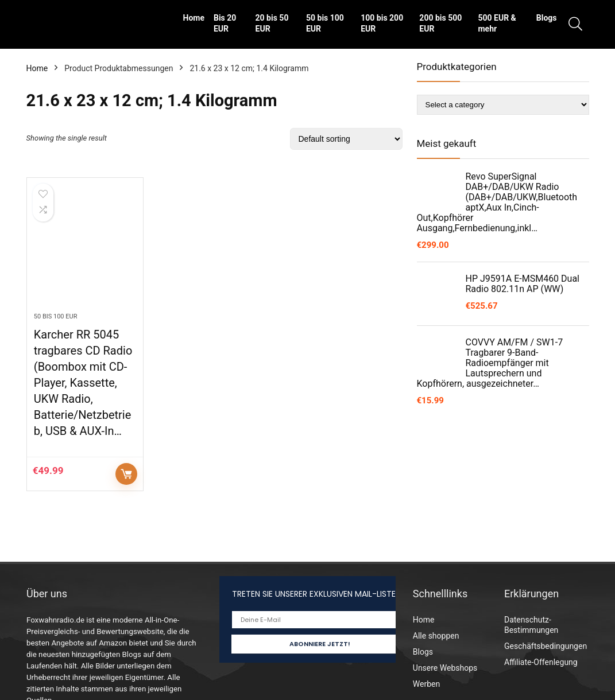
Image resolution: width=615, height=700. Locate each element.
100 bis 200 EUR (382, 23)
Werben (426, 684)
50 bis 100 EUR (325, 23)
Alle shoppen (436, 636)
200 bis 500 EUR (440, 23)
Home (194, 18)
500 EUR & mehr (497, 23)
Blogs (547, 18)
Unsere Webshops (445, 668)
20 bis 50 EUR (272, 23)
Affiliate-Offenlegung (541, 662)
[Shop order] (346, 139)
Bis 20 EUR (225, 23)
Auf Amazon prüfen (126, 474)
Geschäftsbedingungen (546, 646)
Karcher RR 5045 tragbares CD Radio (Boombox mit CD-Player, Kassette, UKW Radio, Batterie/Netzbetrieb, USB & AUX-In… (83, 383)
